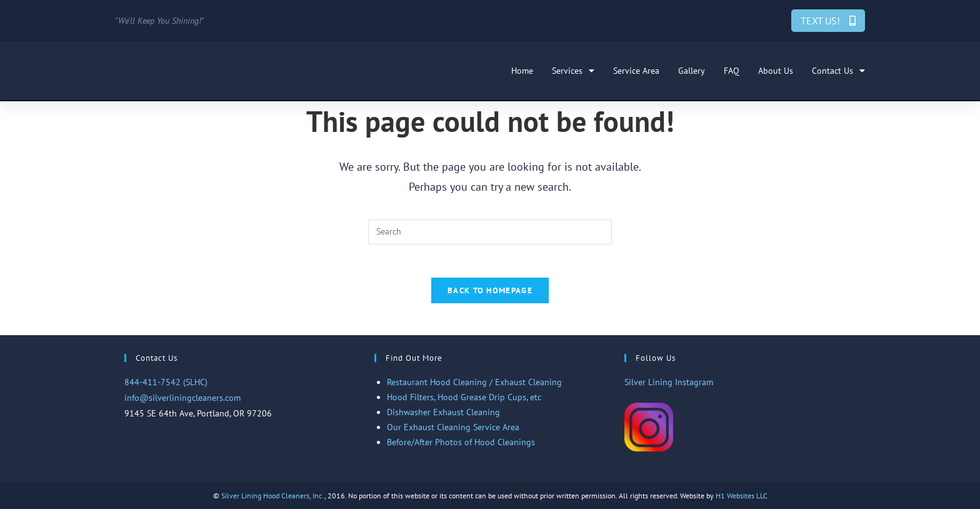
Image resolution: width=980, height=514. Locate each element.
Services (573, 71)
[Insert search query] (490, 232)
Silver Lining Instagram (669, 387)
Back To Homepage (490, 295)
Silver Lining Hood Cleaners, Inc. (273, 501)
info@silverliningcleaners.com (182, 403)
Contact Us (838, 71)
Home (522, 71)
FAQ (732, 71)
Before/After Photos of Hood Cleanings (461, 447)
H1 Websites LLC (742, 501)
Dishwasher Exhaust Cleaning (443, 417)
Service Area (636, 71)
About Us (776, 71)
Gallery (692, 71)
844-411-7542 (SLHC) (166, 387)
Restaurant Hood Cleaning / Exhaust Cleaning (474, 387)
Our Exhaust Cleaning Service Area (453, 432)
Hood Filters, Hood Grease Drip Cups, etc (464, 402)
